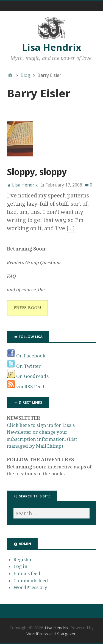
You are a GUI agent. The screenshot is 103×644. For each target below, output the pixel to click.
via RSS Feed (26, 387)
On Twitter (24, 366)
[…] (71, 228)
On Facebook (26, 356)
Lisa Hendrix (52, 47)
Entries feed (27, 573)
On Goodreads (28, 376)
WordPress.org (30, 587)
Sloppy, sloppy (37, 172)
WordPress (37, 634)
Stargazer (66, 634)
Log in (20, 566)
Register (23, 560)
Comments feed (31, 581)
